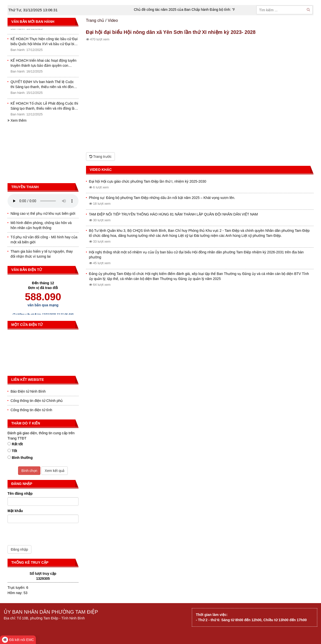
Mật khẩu (15, 511)
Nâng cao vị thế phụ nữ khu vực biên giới (43, 213)
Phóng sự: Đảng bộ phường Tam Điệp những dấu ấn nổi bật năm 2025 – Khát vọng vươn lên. (162, 198)
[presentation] (46, 535)
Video (113, 20)
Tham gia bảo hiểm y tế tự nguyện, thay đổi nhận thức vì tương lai (42, 254)
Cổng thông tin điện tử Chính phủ (37, 401)
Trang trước (100, 157)
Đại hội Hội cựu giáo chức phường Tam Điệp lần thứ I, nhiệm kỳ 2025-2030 (148, 181)
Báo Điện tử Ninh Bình (28, 391)
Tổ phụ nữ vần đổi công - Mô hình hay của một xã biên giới (44, 240)
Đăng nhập (19, 549)
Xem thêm (17, 120)
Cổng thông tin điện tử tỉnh (31, 410)
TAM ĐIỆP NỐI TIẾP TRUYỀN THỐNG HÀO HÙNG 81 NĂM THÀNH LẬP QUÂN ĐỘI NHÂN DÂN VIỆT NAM (174, 214)
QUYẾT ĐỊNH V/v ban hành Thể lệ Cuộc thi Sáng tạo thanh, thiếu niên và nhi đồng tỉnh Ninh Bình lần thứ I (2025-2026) (43, 85)
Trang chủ (95, 20)
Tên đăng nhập (20, 493)
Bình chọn (29, 471)
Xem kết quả (55, 471)
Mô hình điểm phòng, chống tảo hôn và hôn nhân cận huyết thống (41, 225)
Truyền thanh (25, 187)
